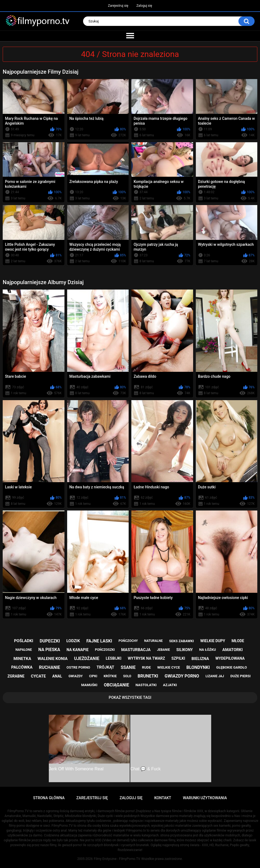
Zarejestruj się (118, 6)
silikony (185, 650)
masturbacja (136, 650)
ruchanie (49, 667)
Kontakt (163, 798)
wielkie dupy (213, 641)
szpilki (178, 658)
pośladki (24, 641)
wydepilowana (230, 658)
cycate (38, 676)
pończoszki (105, 650)
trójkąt (105, 667)
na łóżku (208, 650)
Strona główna (49, 798)
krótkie (110, 676)
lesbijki (114, 658)
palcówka (22, 667)
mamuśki (89, 685)
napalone (24, 650)
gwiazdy (76, 676)
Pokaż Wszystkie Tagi (130, 697)
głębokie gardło (232, 667)
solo (127, 676)
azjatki (170, 685)
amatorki (232, 650)
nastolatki (146, 685)
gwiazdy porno (182, 676)
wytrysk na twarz (146, 658)
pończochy (128, 641)
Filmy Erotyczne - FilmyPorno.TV (117, 859)
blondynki (198, 667)
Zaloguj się (144, 6)
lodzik (73, 641)
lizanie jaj (215, 676)
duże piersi (240, 676)
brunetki (148, 676)
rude (147, 667)
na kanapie (78, 650)
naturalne (154, 641)
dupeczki (50, 641)
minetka (22, 659)
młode (238, 641)
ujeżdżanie (87, 658)
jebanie (163, 650)
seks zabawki (182, 641)
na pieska (49, 650)
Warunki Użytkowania (205, 798)
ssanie (128, 667)
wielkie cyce (169, 667)
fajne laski (99, 641)
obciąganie (117, 685)
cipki (93, 676)
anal (57, 676)
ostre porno (78, 667)
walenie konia (52, 659)
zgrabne (16, 676)
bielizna (200, 659)
